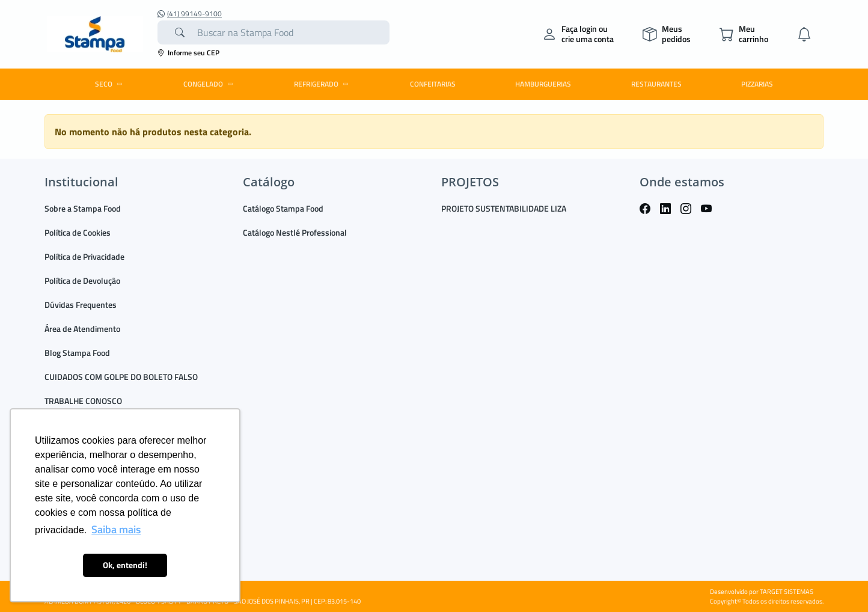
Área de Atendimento (82, 329)
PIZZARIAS (757, 84)
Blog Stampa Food (77, 353)
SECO (111, 84)
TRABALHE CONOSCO (83, 401)
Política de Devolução (82, 280)
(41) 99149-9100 (190, 14)
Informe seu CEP (188, 53)
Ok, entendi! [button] (125, 565)
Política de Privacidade (84, 256)
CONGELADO (210, 84)
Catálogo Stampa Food (283, 208)
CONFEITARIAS (433, 84)
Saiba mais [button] (116, 529)
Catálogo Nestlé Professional (295, 232)
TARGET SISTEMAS (787, 592)
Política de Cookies (78, 232)
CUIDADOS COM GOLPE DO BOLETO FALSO (121, 377)
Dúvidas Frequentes (81, 304)
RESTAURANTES (656, 84)
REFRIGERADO (323, 84)
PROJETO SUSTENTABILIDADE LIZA (504, 208)
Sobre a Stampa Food (83, 208)
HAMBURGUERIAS (543, 84)
